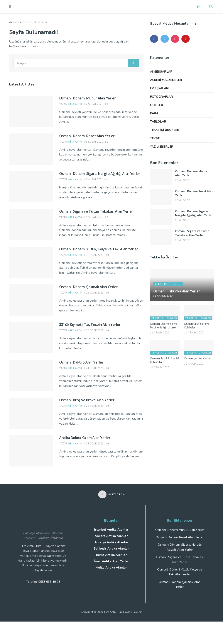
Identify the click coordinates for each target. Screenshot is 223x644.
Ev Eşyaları (160, 88)
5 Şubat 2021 (94, 142)
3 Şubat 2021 (94, 180)
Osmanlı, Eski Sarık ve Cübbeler (197, 326)
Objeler (157, 105)
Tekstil (156, 138)
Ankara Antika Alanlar (111, 536)
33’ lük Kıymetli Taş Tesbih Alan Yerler (90, 325)
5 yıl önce (182, 180)
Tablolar (158, 122)
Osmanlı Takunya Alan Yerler (177, 291)
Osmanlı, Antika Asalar (197, 358)
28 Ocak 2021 (94, 293)
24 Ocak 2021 (94, 368)
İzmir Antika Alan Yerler (111, 561)
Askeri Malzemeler (166, 80)
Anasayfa (15, 22)
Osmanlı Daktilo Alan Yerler (81, 362)
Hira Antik (75, 104)
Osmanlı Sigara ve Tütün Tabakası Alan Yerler (96, 211)
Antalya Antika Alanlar (111, 542)
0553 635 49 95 (49, 582)
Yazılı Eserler (162, 147)
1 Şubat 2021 (94, 217)
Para (154, 113)
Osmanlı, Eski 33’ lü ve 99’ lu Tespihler (165, 360)
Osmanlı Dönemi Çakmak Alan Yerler (88, 287)
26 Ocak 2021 (94, 331)
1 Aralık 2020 (160, 333)
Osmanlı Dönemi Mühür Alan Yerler (88, 98)
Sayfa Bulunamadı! (36, 22)
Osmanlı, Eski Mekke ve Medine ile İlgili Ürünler (164, 326)
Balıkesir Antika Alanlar (111, 549)
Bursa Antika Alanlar (111, 555)
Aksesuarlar (161, 72)
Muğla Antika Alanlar (111, 568)
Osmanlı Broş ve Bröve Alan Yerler (87, 400)
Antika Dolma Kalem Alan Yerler (85, 438)
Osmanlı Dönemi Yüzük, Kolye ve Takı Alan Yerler (99, 249)
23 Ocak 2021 (94, 406)
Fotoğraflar (161, 97)
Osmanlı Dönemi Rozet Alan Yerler (87, 136)
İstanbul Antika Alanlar (111, 530)
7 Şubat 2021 (94, 104)
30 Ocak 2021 (94, 255)
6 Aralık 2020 (163, 296)
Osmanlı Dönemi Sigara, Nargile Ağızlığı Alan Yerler (100, 174)
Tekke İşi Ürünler (165, 130)
